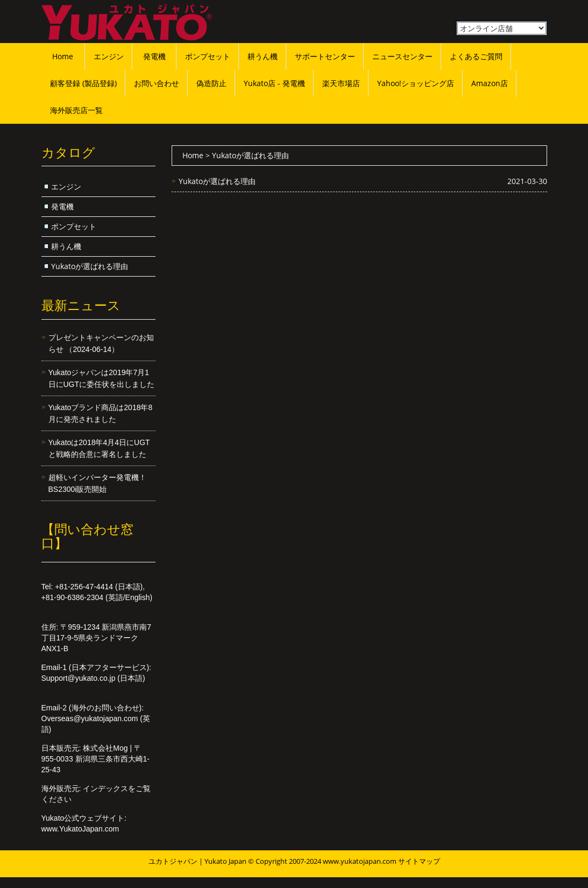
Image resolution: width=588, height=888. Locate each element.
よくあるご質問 (476, 56)
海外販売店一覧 (76, 110)
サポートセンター (325, 56)
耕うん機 (263, 56)
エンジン (109, 56)
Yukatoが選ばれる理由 (217, 181)
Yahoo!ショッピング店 (416, 83)
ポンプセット (208, 56)
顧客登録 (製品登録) (83, 83)
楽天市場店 (341, 83)
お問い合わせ (157, 83)
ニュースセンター (402, 56)
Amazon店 (490, 83)
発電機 (154, 56)
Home (63, 56)
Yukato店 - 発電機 (274, 83)
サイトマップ (419, 861)
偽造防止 (211, 83)
